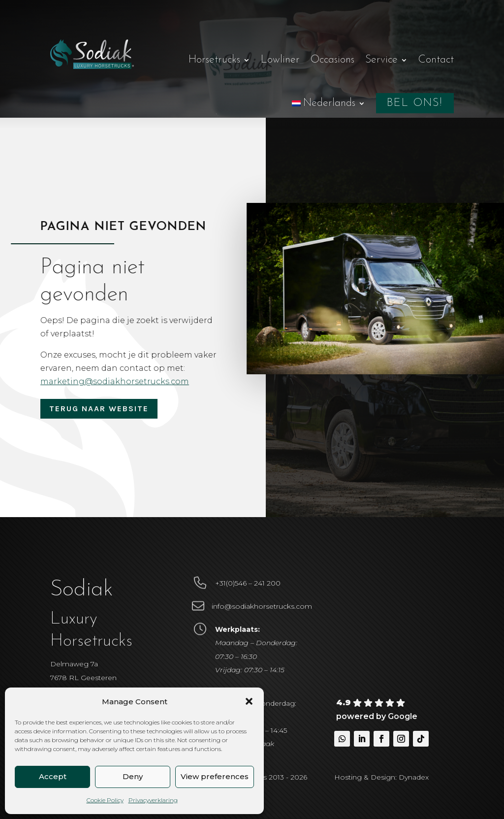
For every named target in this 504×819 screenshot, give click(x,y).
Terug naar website (99, 409)
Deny (133, 776)
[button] (249, 701)
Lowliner (280, 60)
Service (381, 60)
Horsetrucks (214, 60)
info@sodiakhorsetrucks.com (262, 606)
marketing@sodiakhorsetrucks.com (118, 381)
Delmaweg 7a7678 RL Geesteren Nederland (83, 677)
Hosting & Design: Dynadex (381, 777)
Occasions (332, 60)
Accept (53, 776)
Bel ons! (415, 103)
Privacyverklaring (153, 800)
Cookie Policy (105, 800)
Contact (436, 60)
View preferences (215, 776)
